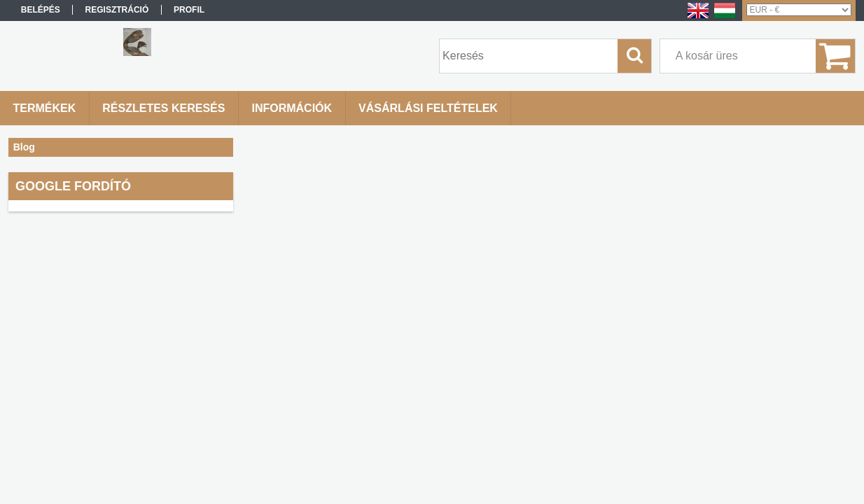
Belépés (41, 10)
